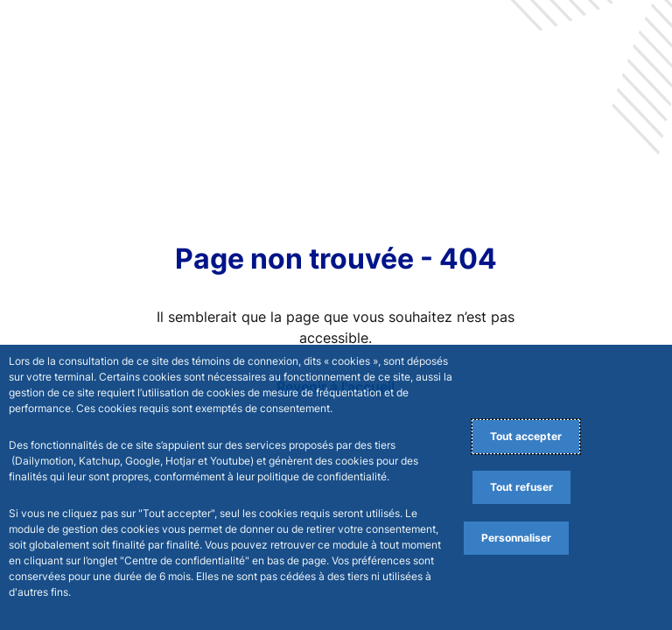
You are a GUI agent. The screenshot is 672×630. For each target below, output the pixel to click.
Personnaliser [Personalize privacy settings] (516, 538)
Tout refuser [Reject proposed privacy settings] (521, 487)
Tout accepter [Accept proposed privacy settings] (526, 436)
